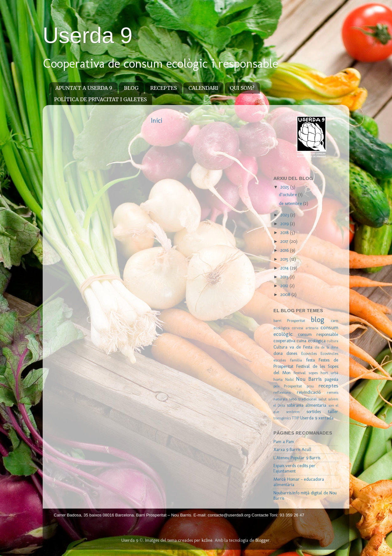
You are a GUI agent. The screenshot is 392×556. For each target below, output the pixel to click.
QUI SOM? (242, 88)
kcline (207, 540)
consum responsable (318, 334)
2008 (286, 294)
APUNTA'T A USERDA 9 (84, 88)
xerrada (326, 418)
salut (322, 399)
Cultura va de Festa (293, 347)
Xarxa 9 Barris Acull (292, 449)
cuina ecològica (311, 341)
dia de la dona (327, 347)
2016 (285, 250)
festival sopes (306, 373)
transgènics (282, 418)
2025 (285, 187)
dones (292, 353)
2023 (285, 215)
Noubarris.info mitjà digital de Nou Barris (305, 495)
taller (333, 411)
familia (296, 360)
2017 (285, 241)
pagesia (331, 379)
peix (276, 386)
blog (317, 319)
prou (310, 386)
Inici (156, 120)
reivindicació (309, 392)
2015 (285, 259)
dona (278, 353)
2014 (285, 268)
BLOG (131, 88)
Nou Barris (309, 379)
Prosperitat (293, 386)
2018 (285, 232)
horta (278, 379)
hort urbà (329, 373)
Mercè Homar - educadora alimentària (299, 482)
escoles (280, 360)
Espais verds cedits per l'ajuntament (294, 468)
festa (310, 360)
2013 (285, 277)
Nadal (289, 380)
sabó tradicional (303, 399)
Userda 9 (88, 35)
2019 (285, 224)
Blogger (263, 540)
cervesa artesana (305, 328)
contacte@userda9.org (230, 515)
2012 (285, 286)
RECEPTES (163, 88)
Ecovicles (309, 353)
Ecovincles (329, 353)
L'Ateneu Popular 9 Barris (297, 458)
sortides (314, 411)
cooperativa (284, 341)
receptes (328, 386)
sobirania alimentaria (307, 405)
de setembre (291, 203)
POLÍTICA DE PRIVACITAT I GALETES (100, 99)
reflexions (282, 392)
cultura (333, 341)
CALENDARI (203, 88)
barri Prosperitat (289, 321)
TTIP (295, 418)
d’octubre (288, 195)
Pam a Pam (284, 442)
